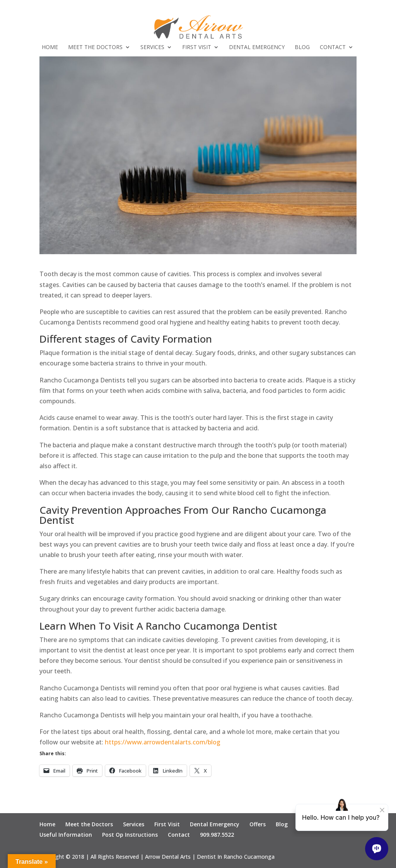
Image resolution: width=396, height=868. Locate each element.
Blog (302, 48)
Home (50, 48)
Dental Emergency (257, 48)
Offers (258, 824)
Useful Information (66, 835)
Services (152, 48)
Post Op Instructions (130, 835)
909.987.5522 (217, 835)
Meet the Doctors (95, 48)
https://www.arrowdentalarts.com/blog (163, 742)
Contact (333, 48)
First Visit (197, 48)
